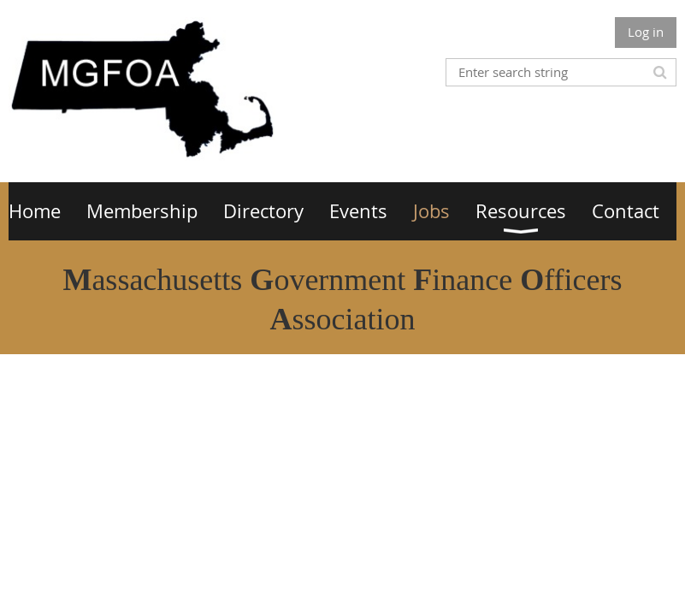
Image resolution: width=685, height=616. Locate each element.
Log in (646, 32)
